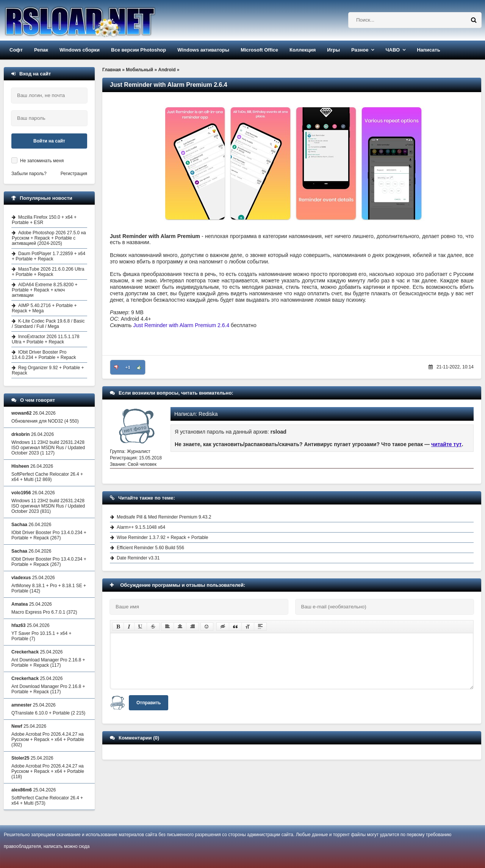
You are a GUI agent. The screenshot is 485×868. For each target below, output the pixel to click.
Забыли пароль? (29, 174)
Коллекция (303, 50)
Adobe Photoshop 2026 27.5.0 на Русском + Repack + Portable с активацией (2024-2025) (49, 238)
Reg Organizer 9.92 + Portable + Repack (48, 370)
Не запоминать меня (42, 161)
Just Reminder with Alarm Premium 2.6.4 (181, 325)
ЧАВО (393, 50)
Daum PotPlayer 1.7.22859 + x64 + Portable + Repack (48, 256)
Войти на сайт (49, 141)
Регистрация (74, 174)
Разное (360, 50)
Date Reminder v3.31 (138, 558)
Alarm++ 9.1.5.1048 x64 (141, 527)
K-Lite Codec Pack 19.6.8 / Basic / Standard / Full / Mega (48, 324)
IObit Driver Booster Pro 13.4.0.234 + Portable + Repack (44, 355)
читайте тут (447, 444)
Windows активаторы (203, 50)
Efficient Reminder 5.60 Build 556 (150, 548)
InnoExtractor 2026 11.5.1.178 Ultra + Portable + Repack (45, 339)
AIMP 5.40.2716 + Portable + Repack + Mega (44, 308)
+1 (128, 367)
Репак (41, 50)
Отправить (149, 703)
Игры (333, 50)
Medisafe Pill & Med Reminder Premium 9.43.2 (164, 517)
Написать (428, 50)
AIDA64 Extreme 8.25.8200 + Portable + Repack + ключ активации (45, 290)
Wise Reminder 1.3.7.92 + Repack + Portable (162, 537)
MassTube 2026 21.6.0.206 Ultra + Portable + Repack (48, 272)
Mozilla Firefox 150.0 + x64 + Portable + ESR (44, 220)
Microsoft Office (259, 50)
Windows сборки (80, 50)
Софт (16, 50)
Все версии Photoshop (138, 50)
